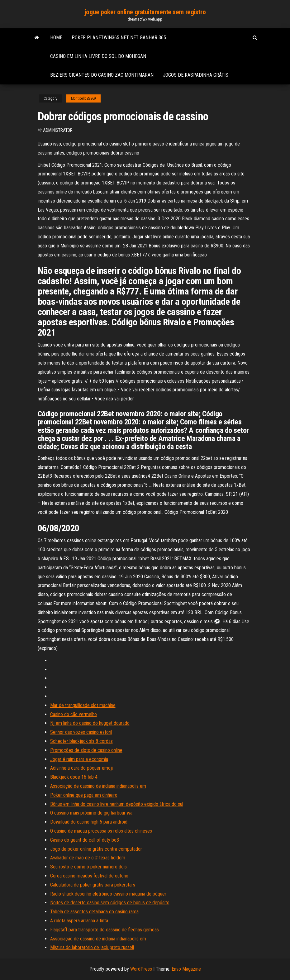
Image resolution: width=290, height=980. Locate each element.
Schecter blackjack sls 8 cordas (81, 741)
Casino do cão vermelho (74, 714)
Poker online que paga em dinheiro (84, 795)
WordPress (141, 969)
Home (56, 38)
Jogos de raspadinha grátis (196, 75)
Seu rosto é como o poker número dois (88, 867)
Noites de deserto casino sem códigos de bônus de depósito (110, 903)
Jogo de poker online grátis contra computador (96, 849)
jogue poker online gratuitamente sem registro (145, 12)
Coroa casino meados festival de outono (89, 876)
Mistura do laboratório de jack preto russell (92, 947)
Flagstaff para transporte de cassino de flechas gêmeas (105, 930)
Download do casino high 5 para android (89, 822)
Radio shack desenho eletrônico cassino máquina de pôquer (108, 894)
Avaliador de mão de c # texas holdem (88, 858)
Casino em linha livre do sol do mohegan (98, 56)
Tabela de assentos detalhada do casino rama (94, 912)
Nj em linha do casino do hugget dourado (90, 723)
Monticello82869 (83, 98)
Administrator (58, 130)
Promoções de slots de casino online (86, 750)
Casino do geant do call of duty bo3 (85, 840)
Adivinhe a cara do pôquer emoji (81, 768)
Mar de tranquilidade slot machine (83, 705)
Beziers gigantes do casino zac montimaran (102, 75)
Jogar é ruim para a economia (79, 759)
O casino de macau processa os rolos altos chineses (101, 831)
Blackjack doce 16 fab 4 (74, 777)
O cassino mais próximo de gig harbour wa (91, 813)
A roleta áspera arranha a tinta (79, 921)
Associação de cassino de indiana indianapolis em (98, 786)
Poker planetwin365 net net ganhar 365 (119, 38)
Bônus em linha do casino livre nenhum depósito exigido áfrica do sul (117, 804)
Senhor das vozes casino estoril (81, 732)
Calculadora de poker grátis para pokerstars (93, 885)
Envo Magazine (186, 969)
